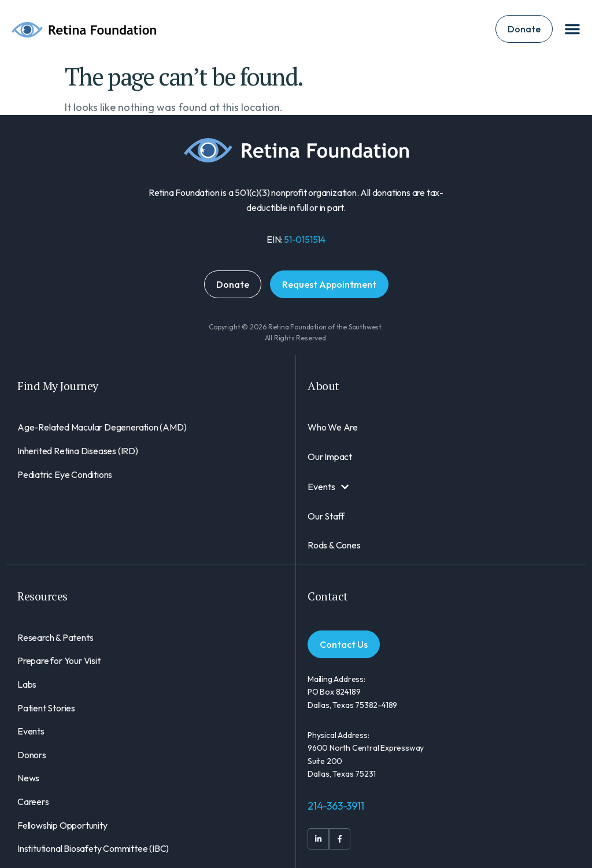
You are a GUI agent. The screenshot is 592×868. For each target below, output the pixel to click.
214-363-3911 (336, 806)
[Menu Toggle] (572, 29)
